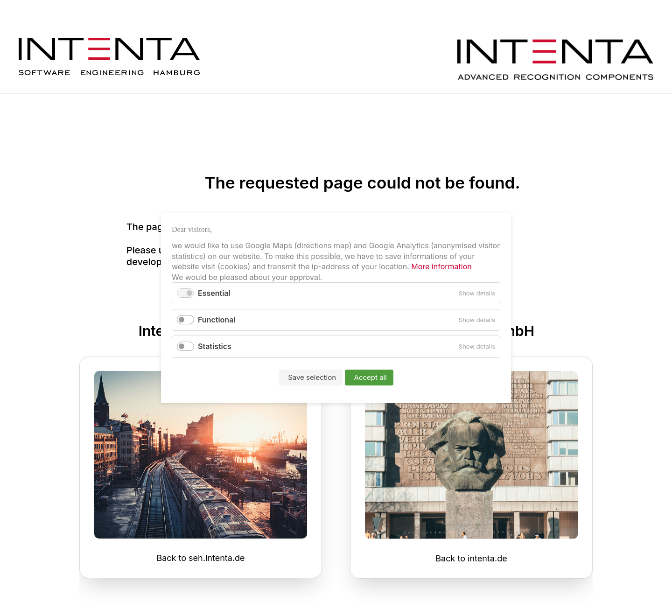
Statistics (215, 346)
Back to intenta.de (471, 558)
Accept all (371, 377)
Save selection (312, 377)
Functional (217, 320)
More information (441, 266)
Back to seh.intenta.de (200, 558)
